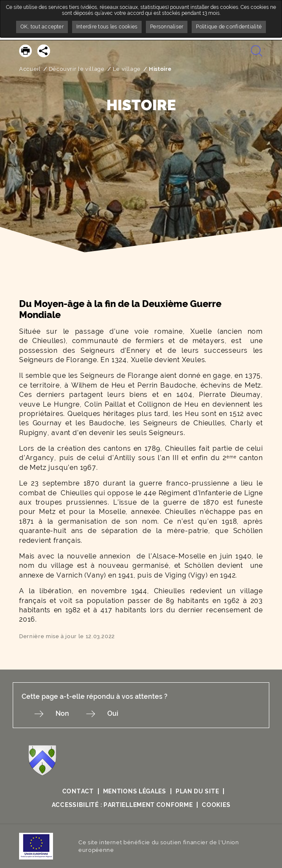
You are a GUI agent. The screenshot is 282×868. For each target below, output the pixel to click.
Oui (113, 713)
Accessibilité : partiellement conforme (122, 805)
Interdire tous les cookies (107, 27)
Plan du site (197, 791)
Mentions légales (135, 791)
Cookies (216, 805)
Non (62, 713)
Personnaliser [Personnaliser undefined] (167, 27)
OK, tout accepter (42, 27)
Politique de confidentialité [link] (229, 27)
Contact (78, 791)
